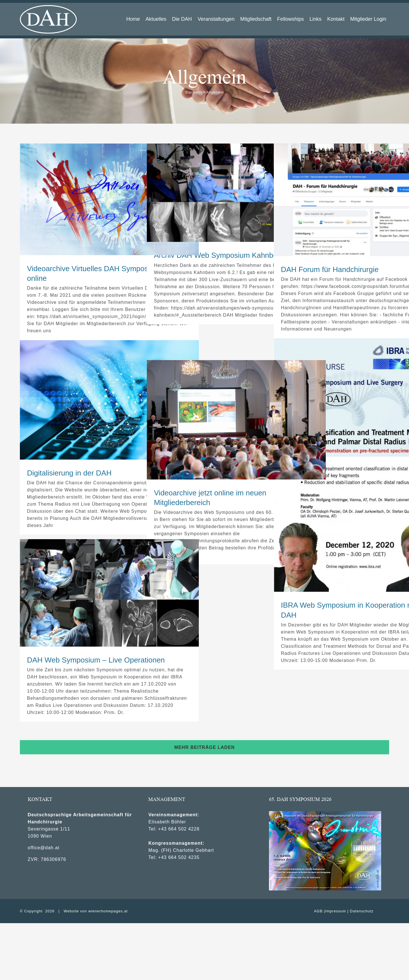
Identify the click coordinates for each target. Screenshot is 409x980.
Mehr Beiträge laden (205, 747)
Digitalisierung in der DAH (69, 473)
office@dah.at (44, 848)
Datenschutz (362, 911)
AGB (318, 911)
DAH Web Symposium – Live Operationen (96, 660)
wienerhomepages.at (108, 911)
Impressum (336, 911)
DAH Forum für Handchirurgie (330, 269)
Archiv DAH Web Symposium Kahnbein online (229, 255)
